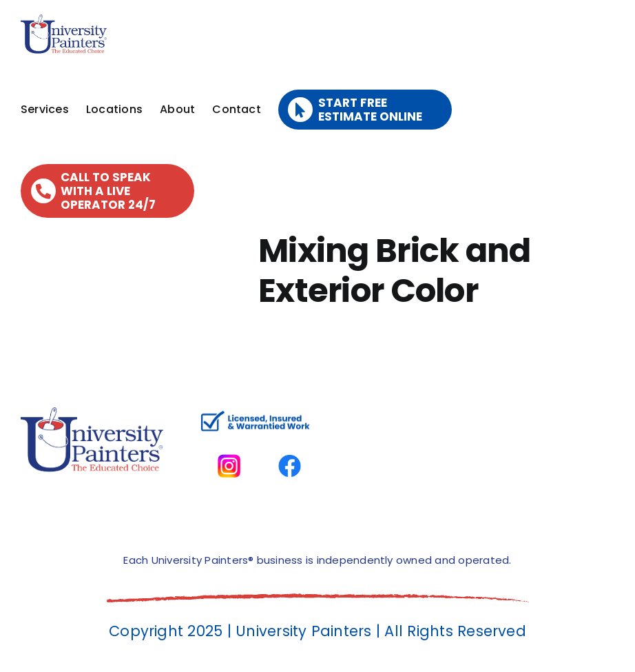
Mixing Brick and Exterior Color (394, 271)
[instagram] (229, 443)
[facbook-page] (290, 443)
